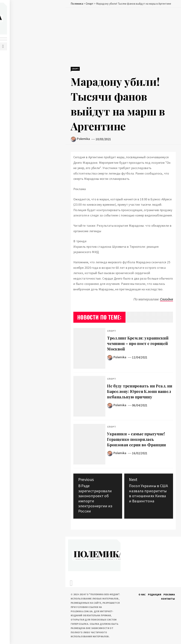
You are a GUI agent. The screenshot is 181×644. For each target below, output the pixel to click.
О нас (142, 594)
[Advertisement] (123, 37)
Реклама (169, 594)
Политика (23, 60)
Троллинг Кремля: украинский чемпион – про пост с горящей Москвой (138, 343)
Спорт (20, 114)
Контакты (168, 599)
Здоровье (23, 91)
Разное (21, 106)
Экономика (24, 75)
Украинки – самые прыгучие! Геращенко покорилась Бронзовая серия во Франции (136, 439)
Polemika (83, 139)
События (22, 67)
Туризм (21, 122)
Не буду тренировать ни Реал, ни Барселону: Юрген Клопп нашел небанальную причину (140, 391)
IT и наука (22, 83)
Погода (21, 98)
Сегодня (167, 299)
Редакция (155, 594)
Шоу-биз (22, 130)
